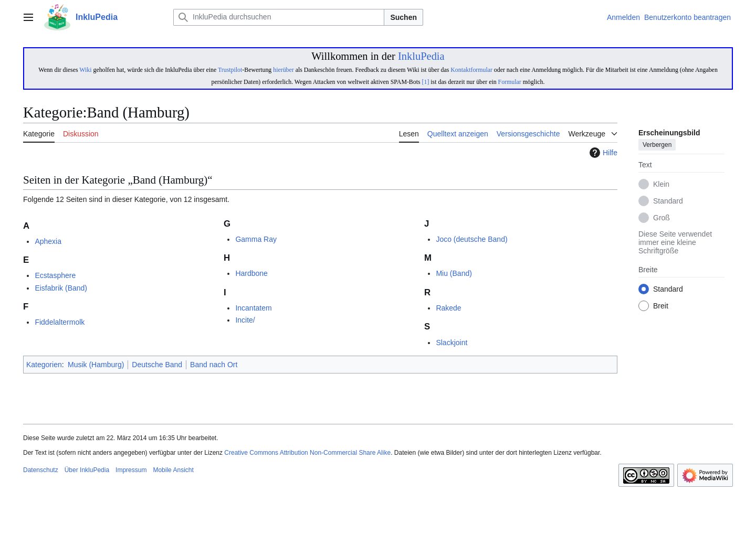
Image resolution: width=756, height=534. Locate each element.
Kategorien (44, 365)
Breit (661, 306)
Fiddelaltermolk (60, 322)
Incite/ (245, 320)
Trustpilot (230, 70)
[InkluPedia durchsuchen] (279, 17)
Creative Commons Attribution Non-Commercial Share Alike (307, 453)
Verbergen (657, 145)
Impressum (131, 470)
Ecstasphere (55, 275)
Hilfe (602, 153)
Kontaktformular (471, 70)
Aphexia (48, 241)
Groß (661, 218)
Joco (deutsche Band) (471, 239)
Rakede (448, 308)
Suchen (403, 17)
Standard (668, 201)
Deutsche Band (157, 365)
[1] (426, 82)
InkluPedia (421, 56)
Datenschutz (41, 470)
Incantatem (253, 308)
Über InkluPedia (87, 470)
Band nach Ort (214, 365)
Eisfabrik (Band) (61, 288)
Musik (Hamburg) (96, 365)
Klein (661, 185)
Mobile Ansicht (173, 470)
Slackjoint (451, 343)
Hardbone (251, 273)
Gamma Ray (256, 239)
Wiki (85, 70)
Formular (510, 82)
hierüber (283, 70)
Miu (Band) (454, 273)
